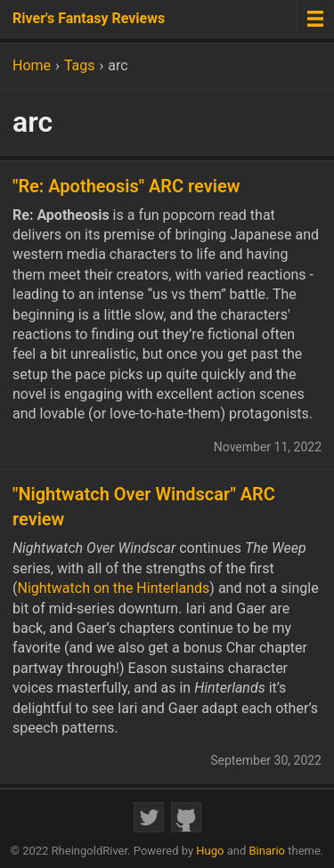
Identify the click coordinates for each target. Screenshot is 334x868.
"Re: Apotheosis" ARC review (126, 186)
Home (32, 65)
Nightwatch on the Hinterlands (113, 588)
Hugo (210, 851)
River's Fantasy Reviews (89, 18)
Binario (268, 851)
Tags (80, 65)
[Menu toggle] (315, 19)
